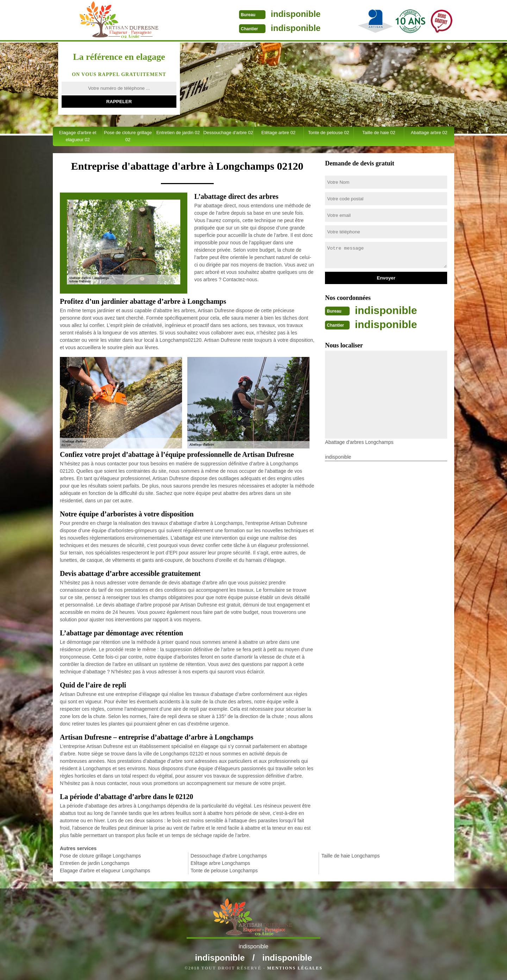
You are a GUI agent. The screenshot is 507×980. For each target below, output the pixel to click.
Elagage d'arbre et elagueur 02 (78, 136)
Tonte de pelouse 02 (329, 133)
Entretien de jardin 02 (178, 133)
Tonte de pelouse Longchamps (224, 871)
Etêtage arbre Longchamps (220, 863)
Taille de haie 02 (379, 133)
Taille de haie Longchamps (351, 856)
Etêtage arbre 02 (278, 133)
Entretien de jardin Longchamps (95, 863)
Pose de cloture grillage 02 (128, 136)
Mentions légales (295, 968)
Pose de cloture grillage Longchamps (100, 856)
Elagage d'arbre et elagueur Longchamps (105, 871)
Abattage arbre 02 (429, 133)
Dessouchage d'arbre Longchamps (229, 856)
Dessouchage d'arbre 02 (228, 133)
